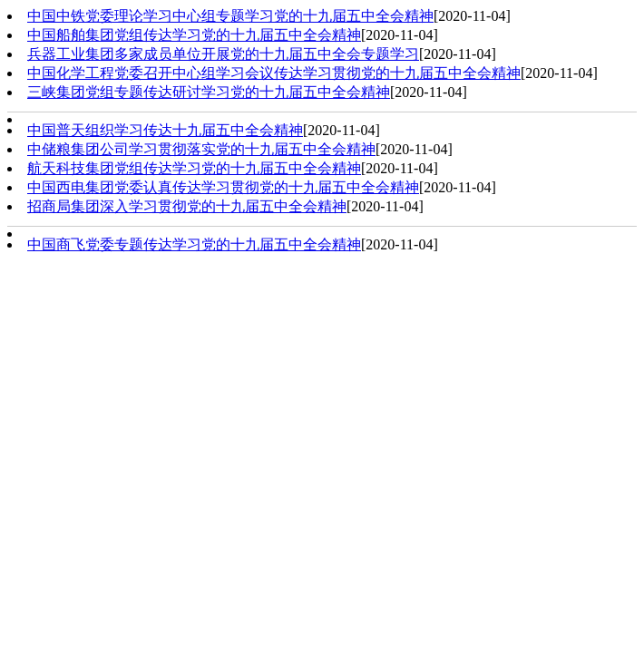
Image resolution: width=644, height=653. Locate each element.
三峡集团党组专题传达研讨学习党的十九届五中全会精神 (209, 92)
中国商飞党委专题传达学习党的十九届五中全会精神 (194, 244)
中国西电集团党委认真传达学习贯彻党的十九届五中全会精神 (223, 187)
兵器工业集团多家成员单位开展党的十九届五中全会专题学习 (223, 54)
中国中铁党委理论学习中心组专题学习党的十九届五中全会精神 (230, 16)
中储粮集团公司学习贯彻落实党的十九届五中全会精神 (201, 149)
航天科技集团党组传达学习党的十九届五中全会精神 (194, 168)
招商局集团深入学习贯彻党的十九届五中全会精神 (187, 206)
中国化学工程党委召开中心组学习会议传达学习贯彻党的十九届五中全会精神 (274, 73)
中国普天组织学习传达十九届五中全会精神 (165, 130)
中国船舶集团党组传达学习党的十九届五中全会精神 (194, 35)
